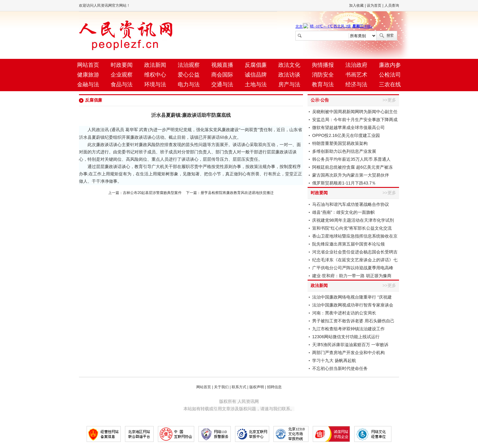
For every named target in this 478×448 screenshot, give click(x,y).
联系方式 (239, 387)
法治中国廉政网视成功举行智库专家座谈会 (353, 305)
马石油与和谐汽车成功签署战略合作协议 (351, 204)
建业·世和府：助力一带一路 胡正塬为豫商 (352, 276)
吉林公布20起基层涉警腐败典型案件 (152, 193)
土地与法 (256, 84)
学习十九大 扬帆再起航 (334, 360)
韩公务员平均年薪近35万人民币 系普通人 (351, 159)
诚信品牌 (256, 75)
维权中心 (155, 75)
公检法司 (390, 75)
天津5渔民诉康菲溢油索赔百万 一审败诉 (350, 345)
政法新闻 (155, 65)
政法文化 (289, 65)
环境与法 (155, 84)
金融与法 (88, 84)
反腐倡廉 (256, 65)
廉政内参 (390, 65)
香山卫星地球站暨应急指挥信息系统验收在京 (355, 236)
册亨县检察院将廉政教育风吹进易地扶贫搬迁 (237, 193)
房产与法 (289, 84)
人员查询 (392, 5)
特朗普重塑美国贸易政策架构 (340, 143)
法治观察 (189, 65)
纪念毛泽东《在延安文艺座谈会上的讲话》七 (355, 260)
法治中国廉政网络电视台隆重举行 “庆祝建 (352, 297)
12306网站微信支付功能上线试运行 (346, 337)
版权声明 (257, 387)
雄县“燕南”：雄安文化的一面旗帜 (343, 212)
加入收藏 (356, 5)
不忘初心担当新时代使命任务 (340, 368)
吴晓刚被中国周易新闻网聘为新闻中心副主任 (355, 112)
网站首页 (88, 65)
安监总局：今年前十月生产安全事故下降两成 (355, 120)
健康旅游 (88, 75)
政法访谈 (289, 75)
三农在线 (390, 84)
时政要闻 (122, 65)
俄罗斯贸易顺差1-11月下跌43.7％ (344, 183)
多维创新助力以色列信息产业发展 (344, 151)
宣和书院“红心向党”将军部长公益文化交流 (352, 228)
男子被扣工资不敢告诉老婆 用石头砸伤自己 (353, 321)
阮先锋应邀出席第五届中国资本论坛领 (348, 244)
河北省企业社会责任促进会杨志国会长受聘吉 (355, 252)
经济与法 (356, 84)
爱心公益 (189, 75)
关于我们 (221, 387)
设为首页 (374, 5)
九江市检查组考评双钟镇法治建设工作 (348, 329)
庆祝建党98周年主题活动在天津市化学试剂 (353, 220)
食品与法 (122, 84)
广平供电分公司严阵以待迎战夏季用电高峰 (353, 268)
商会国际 (222, 75)
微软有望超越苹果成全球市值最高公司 (348, 127)
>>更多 (389, 100)
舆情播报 (323, 65)
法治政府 (356, 65)
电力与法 (189, 84)
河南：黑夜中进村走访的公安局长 (344, 313)
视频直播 (222, 65)
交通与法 (222, 84)
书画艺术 (356, 75)
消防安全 (323, 75)
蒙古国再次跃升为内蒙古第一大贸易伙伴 (351, 175)
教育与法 (323, 84)
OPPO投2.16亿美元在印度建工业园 (346, 135)
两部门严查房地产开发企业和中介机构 (348, 353)
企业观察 (122, 75)
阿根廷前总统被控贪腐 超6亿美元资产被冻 (352, 167)
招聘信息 (274, 387)
